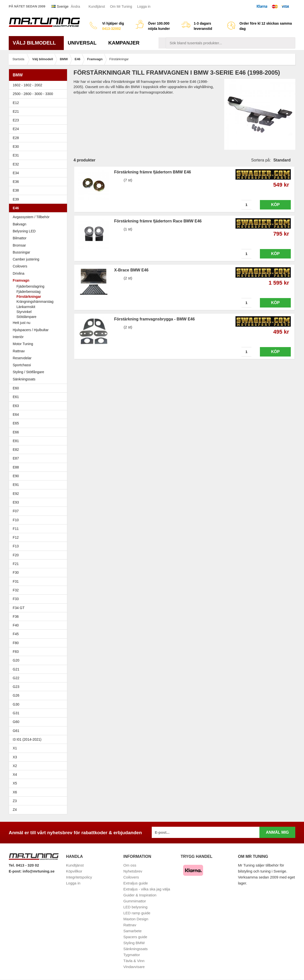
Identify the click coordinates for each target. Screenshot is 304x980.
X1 (39, 748)
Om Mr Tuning (121, 6)
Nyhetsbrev (133, 871)
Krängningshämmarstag (35, 302)
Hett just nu (22, 323)
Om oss (130, 865)
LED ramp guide (137, 913)
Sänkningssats (39, 379)
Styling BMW (134, 943)
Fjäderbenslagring (30, 286)
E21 (39, 111)
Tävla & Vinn (134, 961)
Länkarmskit (26, 307)
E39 (39, 199)
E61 (39, 397)
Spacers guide (135, 937)
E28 (39, 138)
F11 (39, 529)
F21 (16, 564)
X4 (39, 774)
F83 (16, 652)
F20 (39, 555)
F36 (16, 617)
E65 (39, 423)
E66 (39, 432)
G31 (16, 713)
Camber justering (26, 259)
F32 (16, 590)
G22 (16, 678)
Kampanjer (124, 43)
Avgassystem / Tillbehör (31, 217)
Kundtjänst (97, 6)
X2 (15, 766)
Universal (84, 43)
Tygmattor (132, 955)
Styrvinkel (24, 312)
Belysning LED (39, 231)
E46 (39, 208)
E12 (39, 103)
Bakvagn (39, 224)
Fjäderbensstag (29, 292)
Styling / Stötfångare (28, 372)
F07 (39, 511)
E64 (39, 414)
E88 (39, 467)
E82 (39, 450)
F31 (39, 581)
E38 (39, 190)
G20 (16, 660)
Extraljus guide (136, 883)
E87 (39, 458)
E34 (39, 173)
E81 (39, 441)
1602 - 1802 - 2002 (39, 85)
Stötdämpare (26, 317)
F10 (39, 520)
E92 (39, 494)
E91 (39, 485)
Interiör (18, 337)
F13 (39, 546)
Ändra (75, 6)
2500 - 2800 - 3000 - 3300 (39, 94)
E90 (39, 476)
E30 (39, 147)
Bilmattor (20, 238)
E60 (39, 388)
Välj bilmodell (36, 43)
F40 (16, 625)
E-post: (16, 871)
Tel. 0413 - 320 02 (24, 865)
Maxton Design (136, 919)
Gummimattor (135, 901)
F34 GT (39, 608)
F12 (39, 537)
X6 (15, 792)
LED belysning (135, 907)
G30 (16, 704)
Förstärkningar (29, 297)
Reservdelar (22, 358)
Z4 (39, 810)
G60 (16, 722)
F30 (39, 572)
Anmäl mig (277, 832)
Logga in (144, 6)
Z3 (39, 801)
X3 (39, 757)
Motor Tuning (39, 344)
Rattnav (19, 351)
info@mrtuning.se (39, 871)
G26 (16, 695)
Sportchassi (39, 365)
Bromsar (19, 245)
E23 (39, 120)
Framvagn (39, 280)
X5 (39, 783)
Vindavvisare (134, 967)
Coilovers (20, 266)
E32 (16, 164)
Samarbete (132, 931)
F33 (16, 599)
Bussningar (39, 252)
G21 (16, 669)
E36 (39, 182)
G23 (16, 687)
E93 (39, 502)
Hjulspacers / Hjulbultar (31, 330)
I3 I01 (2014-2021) (27, 739)
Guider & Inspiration (140, 895)
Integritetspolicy (79, 877)
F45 (16, 634)
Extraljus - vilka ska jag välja (147, 889)
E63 (39, 406)
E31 (16, 155)
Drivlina (19, 273)
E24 (39, 129)
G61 (16, 731)
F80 (16, 643)
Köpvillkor (74, 871)
